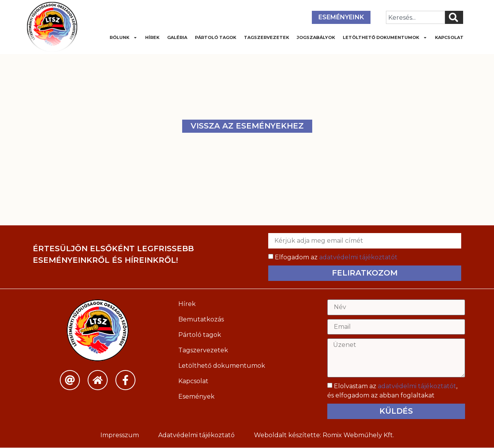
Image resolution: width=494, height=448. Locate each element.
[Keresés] (454, 17)
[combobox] (415, 17)
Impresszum (120, 435)
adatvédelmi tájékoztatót (358, 257)
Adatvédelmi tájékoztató (196, 435)
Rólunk (123, 37)
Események (196, 396)
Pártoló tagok (216, 37)
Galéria (177, 37)
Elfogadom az (336, 257)
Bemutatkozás (201, 319)
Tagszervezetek (266, 37)
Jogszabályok (316, 37)
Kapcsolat (449, 37)
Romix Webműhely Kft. (358, 435)
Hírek (152, 37)
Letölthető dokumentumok (385, 37)
